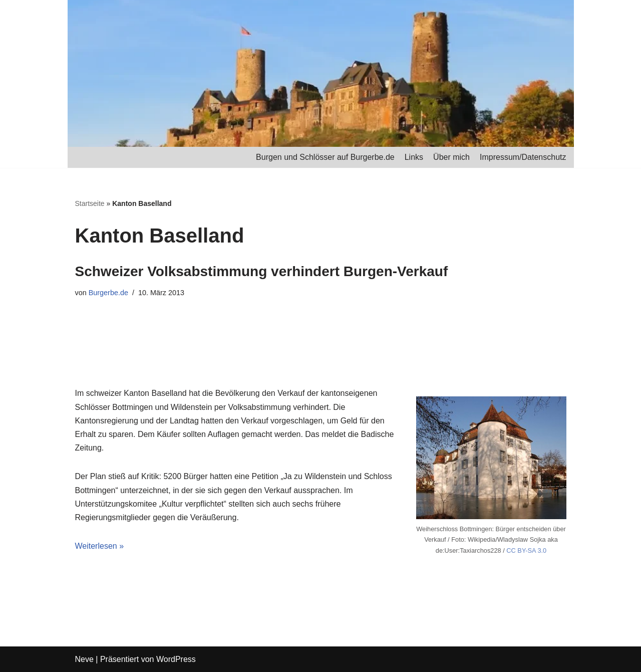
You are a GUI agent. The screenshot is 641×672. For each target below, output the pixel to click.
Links (414, 157)
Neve (84, 659)
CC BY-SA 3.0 (526, 550)
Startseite (90, 203)
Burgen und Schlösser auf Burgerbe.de (325, 157)
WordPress (176, 659)
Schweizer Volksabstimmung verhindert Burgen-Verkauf (262, 271)
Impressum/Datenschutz (523, 157)
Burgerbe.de (108, 293)
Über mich (451, 157)
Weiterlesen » (100, 546)
